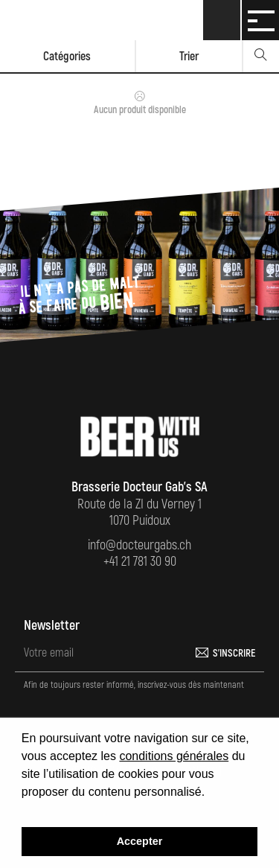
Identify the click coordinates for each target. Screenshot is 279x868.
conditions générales (174, 756)
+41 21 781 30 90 (140, 562)
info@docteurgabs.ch (139, 545)
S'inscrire (234, 653)
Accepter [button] (140, 841)
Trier (189, 57)
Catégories (67, 57)
